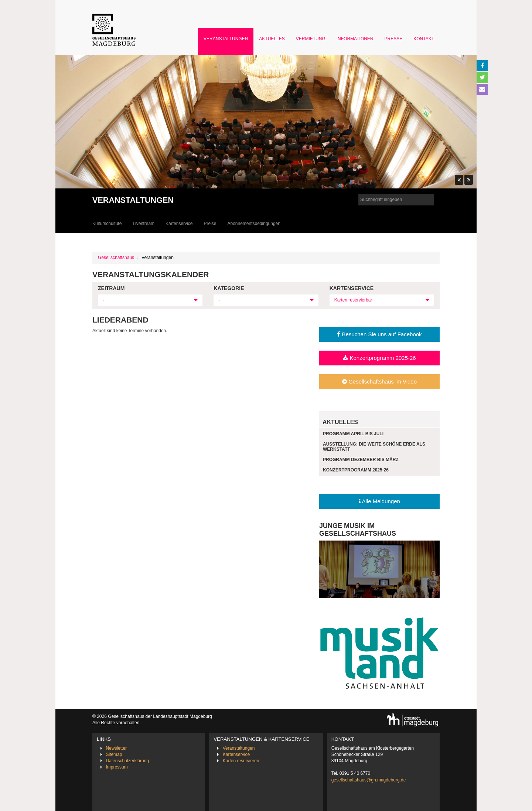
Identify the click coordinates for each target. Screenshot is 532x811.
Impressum (117, 767)
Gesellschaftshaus (116, 258)
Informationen (355, 39)
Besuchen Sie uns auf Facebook (379, 334)
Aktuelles (272, 39)
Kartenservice (179, 224)
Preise (210, 224)
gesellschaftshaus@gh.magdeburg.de (369, 780)
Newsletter (116, 748)
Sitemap (114, 754)
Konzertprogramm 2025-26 (379, 358)
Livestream (144, 224)
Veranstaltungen (226, 39)
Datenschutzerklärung (127, 761)
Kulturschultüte (107, 224)
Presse (394, 39)
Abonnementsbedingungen (254, 224)
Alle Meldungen (379, 501)
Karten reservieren (241, 761)
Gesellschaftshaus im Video (379, 381)
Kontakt (424, 39)
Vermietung (311, 39)
